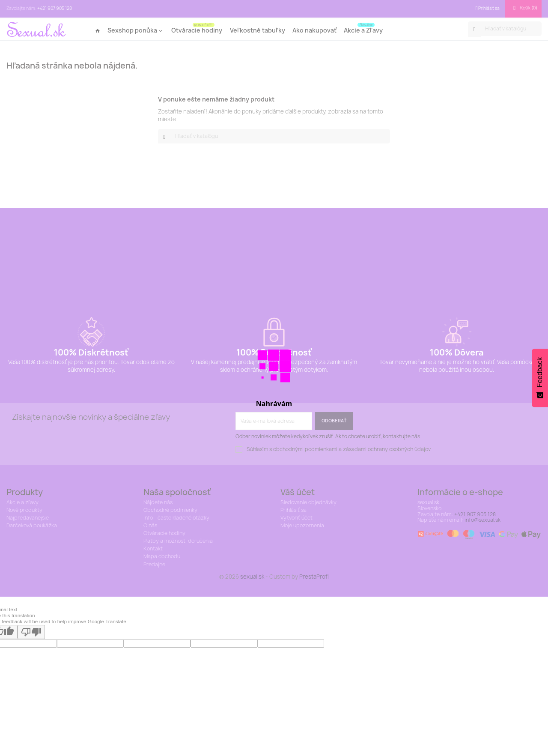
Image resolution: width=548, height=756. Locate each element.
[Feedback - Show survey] (540, 378)
